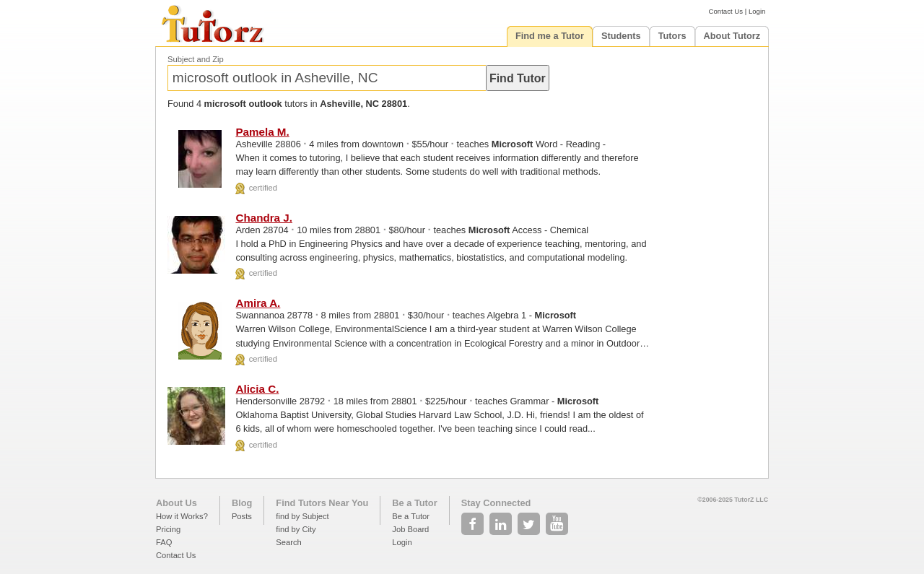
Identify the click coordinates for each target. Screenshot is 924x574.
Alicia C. (257, 389)
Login (757, 11)
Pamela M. (262, 132)
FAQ (164, 542)
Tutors (672, 36)
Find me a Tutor (550, 36)
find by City (296, 529)
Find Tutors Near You (322, 503)
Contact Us (726, 11)
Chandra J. (264, 218)
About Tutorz (732, 36)
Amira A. (258, 303)
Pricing (168, 529)
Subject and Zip (196, 59)
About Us (176, 503)
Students (621, 36)
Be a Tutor (414, 503)
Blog (242, 503)
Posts (242, 516)
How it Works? (182, 516)
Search (288, 542)
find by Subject (302, 516)
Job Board (410, 529)
